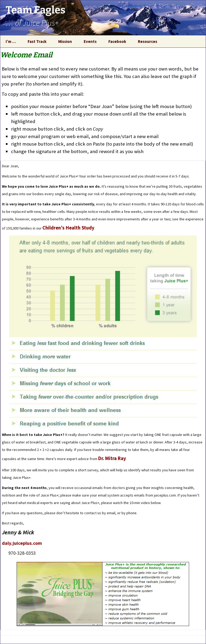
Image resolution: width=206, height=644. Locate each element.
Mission (65, 41)
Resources (148, 41)
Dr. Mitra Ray (112, 458)
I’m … (11, 41)
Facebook (117, 41)
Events (90, 41)
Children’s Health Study (68, 228)
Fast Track (37, 41)
